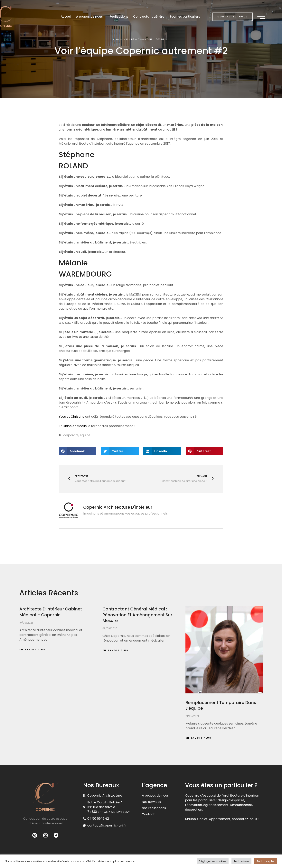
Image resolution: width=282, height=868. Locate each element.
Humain (118, 39)
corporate (71, 435)
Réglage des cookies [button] (213, 861)
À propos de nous (90, 17)
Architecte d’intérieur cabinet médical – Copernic (51, 612)
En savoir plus (32, 649)
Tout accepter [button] (266, 861)
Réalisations (119, 17)
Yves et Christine (72, 417)
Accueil (66, 17)
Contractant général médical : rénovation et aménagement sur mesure (137, 615)
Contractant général (149, 17)
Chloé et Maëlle (75, 426)
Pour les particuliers (185, 17)
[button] (233, 17)
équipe (85, 435)
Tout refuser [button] (241, 861)
